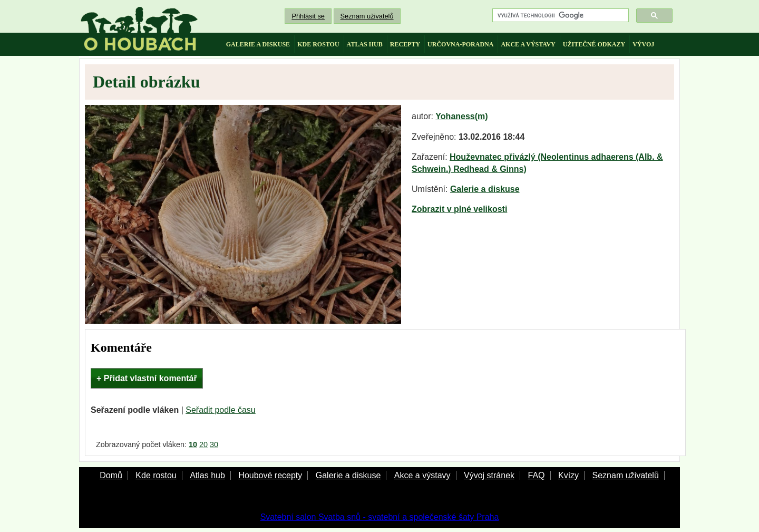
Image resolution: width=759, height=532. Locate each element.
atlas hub (365, 44)
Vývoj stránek (489, 475)
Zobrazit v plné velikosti (459, 209)
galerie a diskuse (258, 44)
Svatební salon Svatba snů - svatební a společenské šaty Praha (380, 517)
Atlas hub (207, 475)
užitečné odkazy (594, 44)
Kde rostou (156, 475)
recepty (405, 44)
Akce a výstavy (422, 475)
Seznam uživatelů (367, 16)
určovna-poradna (460, 44)
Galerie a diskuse (485, 189)
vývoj (643, 44)
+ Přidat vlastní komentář (147, 378)
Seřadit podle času (221, 410)
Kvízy (568, 475)
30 (214, 444)
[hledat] (559, 16)
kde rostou (318, 44)
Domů (111, 475)
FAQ (536, 475)
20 (203, 444)
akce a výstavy (528, 44)
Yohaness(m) (461, 116)
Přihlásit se (308, 16)
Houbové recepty (270, 475)
